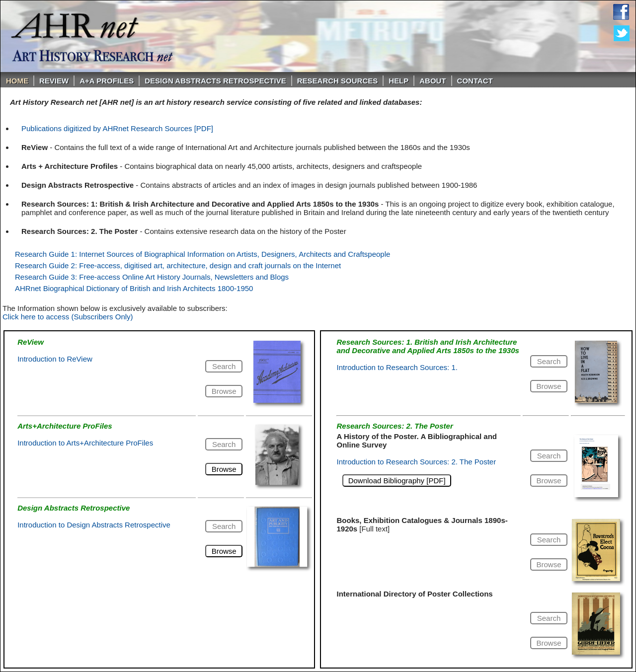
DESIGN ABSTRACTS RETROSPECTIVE (215, 81)
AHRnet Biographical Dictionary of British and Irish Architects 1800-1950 (134, 288)
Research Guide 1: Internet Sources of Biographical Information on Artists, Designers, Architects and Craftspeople (202, 254)
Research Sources (338, 81)
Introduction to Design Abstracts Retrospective (94, 525)
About (433, 81)
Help (398, 81)
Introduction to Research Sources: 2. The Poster (416, 462)
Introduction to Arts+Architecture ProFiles (85, 443)
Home (17, 81)
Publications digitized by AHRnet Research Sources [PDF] (117, 128)
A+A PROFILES (107, 81)
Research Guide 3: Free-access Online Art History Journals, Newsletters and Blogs (152, 277)
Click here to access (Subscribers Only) (68, 317)
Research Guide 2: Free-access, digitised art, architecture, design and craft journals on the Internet (178, 265)
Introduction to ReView (55, 359)
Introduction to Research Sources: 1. (397, 367)
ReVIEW (54, 81)
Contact (475, 81)
